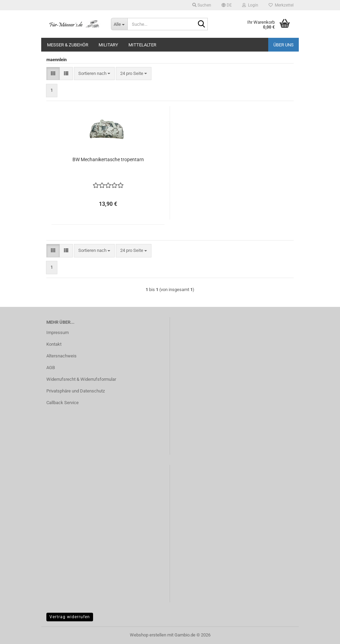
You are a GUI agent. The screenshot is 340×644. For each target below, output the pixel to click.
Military (108, 45)
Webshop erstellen (148, 635)
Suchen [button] (202, 5)
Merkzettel (281, 5)
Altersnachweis (61, 356)
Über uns (284, 45)
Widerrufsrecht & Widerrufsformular (81, 379)
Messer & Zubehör (68, 45)
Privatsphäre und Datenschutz (76, 391)
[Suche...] (119, 24)
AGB (51, 368)
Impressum (58, 332)
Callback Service (63, 403)
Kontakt (54, 344)
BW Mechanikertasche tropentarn (108, 159)
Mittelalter (142, 45)
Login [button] (250, 5)
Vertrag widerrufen (70, 617)
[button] (227, 5)
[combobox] (94, 74)
